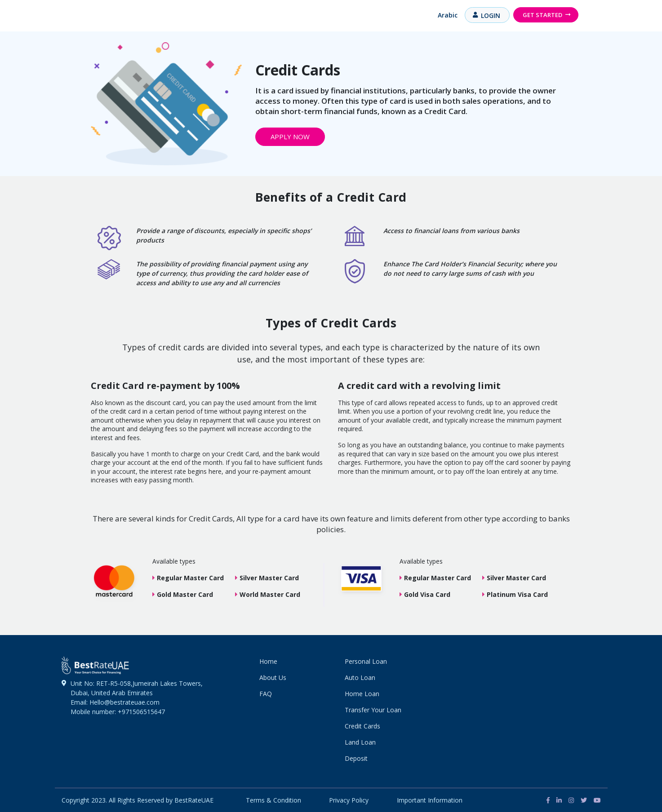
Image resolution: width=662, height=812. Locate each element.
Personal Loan (366, 661)
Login (491, 15)
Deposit (356, 758)
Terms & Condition (273, 800)
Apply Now (290, 137)
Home (268, 661)
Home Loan (362, 694)
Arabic (448, 15)
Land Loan (360, 742)
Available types (174, 561)
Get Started (542, 15)
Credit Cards (362, 726)
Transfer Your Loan (373, 710)
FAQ (266, 694)
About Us (273, 677)
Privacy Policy (349, 800)
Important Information (430, 800)
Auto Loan (360, 677)
